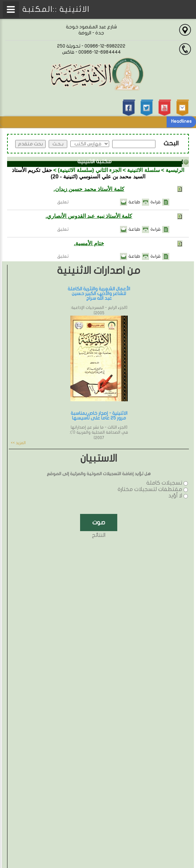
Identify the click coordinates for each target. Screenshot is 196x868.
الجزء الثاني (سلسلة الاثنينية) (90, 170)
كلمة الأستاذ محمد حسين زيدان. (89, 189)
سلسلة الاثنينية (143, 170)
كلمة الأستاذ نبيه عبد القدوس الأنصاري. (89, 216)
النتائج (99, 535)
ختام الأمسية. (89, 243)
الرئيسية (175, 170)
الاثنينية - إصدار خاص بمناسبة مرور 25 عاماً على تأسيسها (99, 416)
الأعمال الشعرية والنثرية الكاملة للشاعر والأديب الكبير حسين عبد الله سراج (99, 294)
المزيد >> (18, 443)
